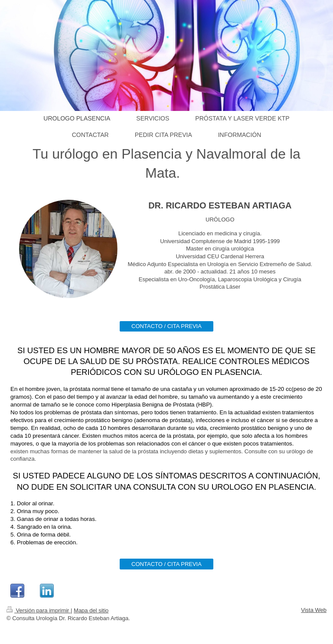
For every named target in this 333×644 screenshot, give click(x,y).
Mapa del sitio (91, 610)
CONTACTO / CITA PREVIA (166, 326)
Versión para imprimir (39, 610)
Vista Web (314, 610)
